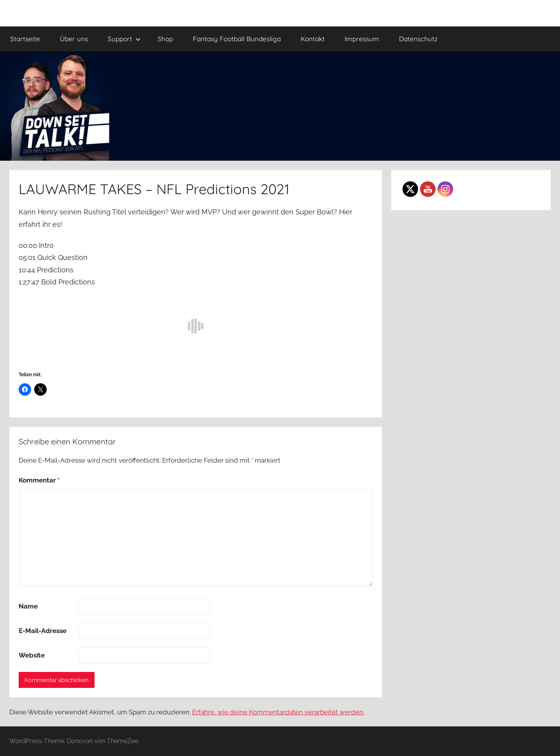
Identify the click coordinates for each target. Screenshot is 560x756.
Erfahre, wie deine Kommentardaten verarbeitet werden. (278, 712)
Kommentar (39, 480)
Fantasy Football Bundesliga (237, 39)
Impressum (362, 39)
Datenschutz (418, 39)
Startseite (25, 39)
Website (32, 655)
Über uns (74, 39)
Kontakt (313, 39)
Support (124, 39)
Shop (165, 39)
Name (28, 606)
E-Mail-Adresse (43, 631)
